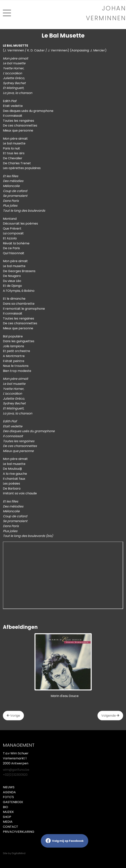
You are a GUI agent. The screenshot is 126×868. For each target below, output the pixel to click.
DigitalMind (19, 853)
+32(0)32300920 (15, 775)
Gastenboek (13, 802)
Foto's (8, 797)
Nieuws (9, 787)
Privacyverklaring (19, 832)
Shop (7, 817)
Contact (10, 827)
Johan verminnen (106, 13)
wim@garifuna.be (16, 770)
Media (8, 822)
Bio (5, 807)
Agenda (9, 792)
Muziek (8, 812)
